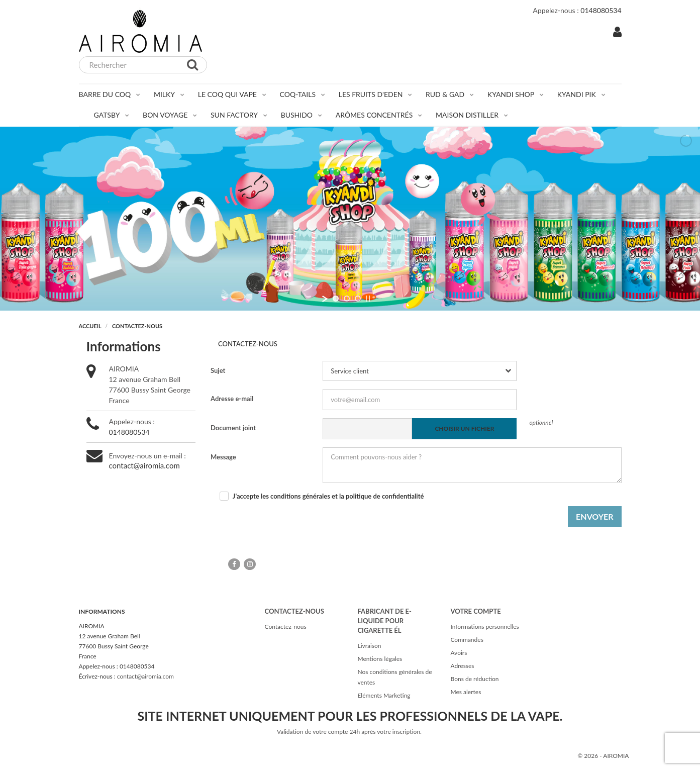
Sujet (218, 370)
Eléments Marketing (384, 695)
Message (223, 457)
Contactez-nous (285, 627)
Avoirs (459, 653)
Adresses (462, 666)
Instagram (250, 564)
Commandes (467, 640)
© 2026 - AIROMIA (603, 756)
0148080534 (129, 432)
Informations (102, 611)
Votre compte (475, 611)
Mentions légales (380, 659)
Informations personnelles (484, 627)
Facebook (234, 564)
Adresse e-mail (232, 399)
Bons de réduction (474, 679)
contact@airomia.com (144, 465)
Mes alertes (466, 692)
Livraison (369, 646)
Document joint (233, 428)
